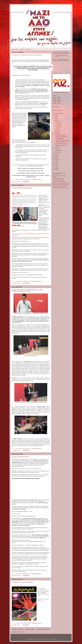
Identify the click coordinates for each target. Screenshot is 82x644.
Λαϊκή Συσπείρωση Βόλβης (58, 178)
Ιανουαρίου (58, 152)
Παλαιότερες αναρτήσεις (43, 629)
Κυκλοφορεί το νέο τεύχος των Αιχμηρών (22, 582)
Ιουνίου (57, 130)
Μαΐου (57, 132)
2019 (55, 159)
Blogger (55, 639)
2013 (55, 170)
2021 (55, 156)
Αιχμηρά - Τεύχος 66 (57, 99)
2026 (55, 115)
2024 (55, 119)
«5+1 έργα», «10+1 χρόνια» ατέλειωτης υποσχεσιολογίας (27, 55)
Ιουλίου (57, 129)
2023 (55, 120)
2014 (55, 168)
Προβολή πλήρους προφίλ (58, 110)
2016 (55, 165)
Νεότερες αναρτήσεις (18, 629)
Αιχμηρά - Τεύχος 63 (57, 103)
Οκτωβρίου (58, 124)
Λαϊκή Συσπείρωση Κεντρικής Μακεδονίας (61, 183)
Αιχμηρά (22, 49)
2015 (55, 166)
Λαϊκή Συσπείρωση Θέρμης (58, 180)
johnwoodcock (47, 639)
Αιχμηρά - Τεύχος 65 (57, 100)
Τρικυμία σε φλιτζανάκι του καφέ (20, 457)
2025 (55, 117)
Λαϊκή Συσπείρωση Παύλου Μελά (59, 186)
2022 (55, 154)
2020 (55, 158)
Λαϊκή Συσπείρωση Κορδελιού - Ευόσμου (61, 185)
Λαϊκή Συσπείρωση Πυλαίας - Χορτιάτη (60, 188)
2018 (55, 161)
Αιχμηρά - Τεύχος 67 (57, 97)
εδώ (42, 600)
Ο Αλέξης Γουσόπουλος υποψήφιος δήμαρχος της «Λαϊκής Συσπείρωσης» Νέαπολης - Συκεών (27, 290)
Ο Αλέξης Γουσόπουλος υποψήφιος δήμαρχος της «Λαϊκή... (62, 141)
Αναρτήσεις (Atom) (21, 632)
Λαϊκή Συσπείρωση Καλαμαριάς (59, 181)
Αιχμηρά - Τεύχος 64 (57, 102)
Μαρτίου (57, 149)
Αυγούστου (58, 127)
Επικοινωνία (28, 49)
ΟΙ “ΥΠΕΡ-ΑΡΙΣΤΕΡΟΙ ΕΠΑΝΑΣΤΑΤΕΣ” (22, 188)
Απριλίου (57, 134)
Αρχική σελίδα (15, 49)
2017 (55, 163)
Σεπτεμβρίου (58, 125)
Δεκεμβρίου (58, 122)
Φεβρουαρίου (58, 150)
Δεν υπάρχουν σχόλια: (16, 181)
